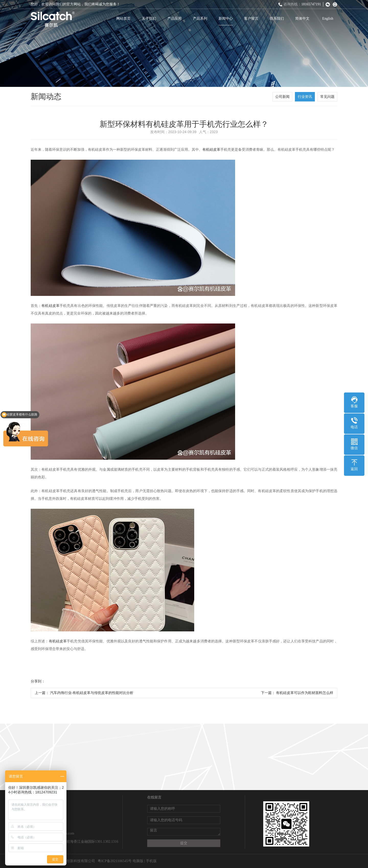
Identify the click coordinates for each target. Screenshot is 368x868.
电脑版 (138, 861)
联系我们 (277, 19)
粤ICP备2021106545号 (115, 861)
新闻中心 (226, 19)
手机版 (151, 861)
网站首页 (123, 19)
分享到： (38, 681)
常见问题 (327, 97)
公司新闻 (282, 97)
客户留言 (251, 19)
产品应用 (175, 19)
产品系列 (200, 19)
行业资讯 (305, 97)
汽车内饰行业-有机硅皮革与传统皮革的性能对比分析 (92, 693)
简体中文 (302, 19)
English (328, 19)
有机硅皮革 (211, 150)
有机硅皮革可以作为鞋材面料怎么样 (305, 693)
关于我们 (149, 19)
